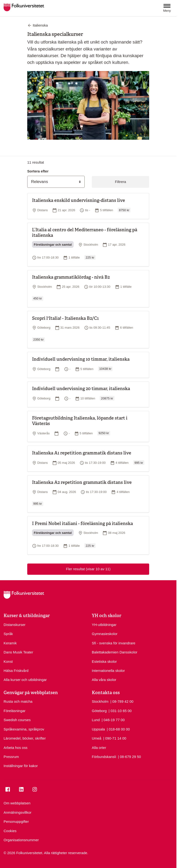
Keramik (10, 643)
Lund (96, 720)
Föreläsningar (15, 711)
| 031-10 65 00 (120, 710)
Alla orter (99, 748)
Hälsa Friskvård (16, 671)
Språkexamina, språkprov (24, 729)
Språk (8, 634)
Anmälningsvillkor (17, 812)
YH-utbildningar (104, 625)
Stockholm (100, 701)
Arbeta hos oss (16, 748)
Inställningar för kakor (21, 766)
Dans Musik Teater (18, 652)
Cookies (10, 831)
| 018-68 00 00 (118, 729)
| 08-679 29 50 (129, 756)
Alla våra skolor (104, 680)
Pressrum (11, 757)
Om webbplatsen (17, 803)
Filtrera (121, 182)
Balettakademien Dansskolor (115, 652)
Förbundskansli (104, 757)
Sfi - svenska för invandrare (114, 643)
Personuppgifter (16, 821)
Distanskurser (15, 625)
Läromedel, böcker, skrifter (25, 738)
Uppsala (98, 729)
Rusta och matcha (18, 701)
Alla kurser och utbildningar (25, 680)
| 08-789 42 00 (122, 701)
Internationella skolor (108, 671)
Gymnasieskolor (105, 634)
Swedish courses (17, 720)
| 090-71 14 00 (115, 738)
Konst (8, 661)
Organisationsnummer (21, 840)
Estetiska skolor (104, 661)
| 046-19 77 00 (113, 720)
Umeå (97, 738)
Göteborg (99, 711)
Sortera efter (38, 171)
